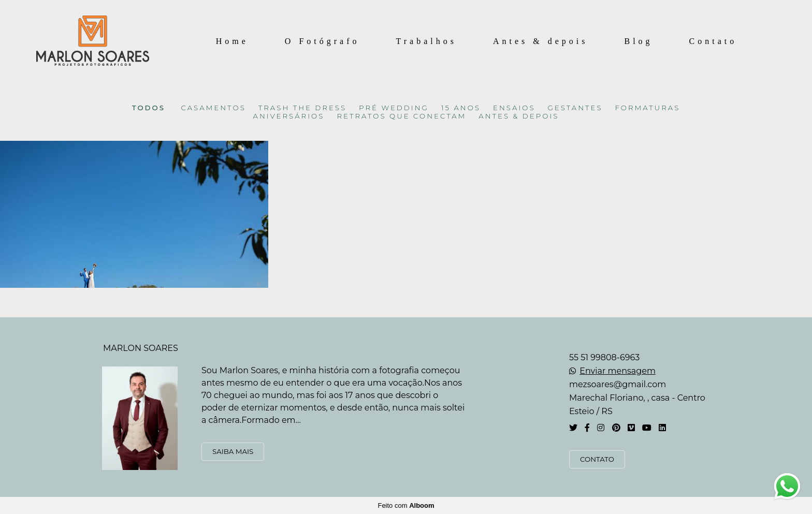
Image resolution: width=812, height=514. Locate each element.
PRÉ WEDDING (394, 108)
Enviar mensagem (618, 371)
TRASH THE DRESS (302, 108)
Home (232, 41)
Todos (149, 108)
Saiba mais (233, 451)
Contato (713, 41)
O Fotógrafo (322, 41)
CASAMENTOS (214, 108)
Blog (638, 41)
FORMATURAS (648, 108)
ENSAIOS (514, 108)
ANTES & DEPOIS (519, 116)
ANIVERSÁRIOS (289, 116)
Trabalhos (426, 41)
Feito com (406, 505)
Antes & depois (541, 41)
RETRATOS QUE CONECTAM (401, 116)
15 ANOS (461, 108)
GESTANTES (575, 108)
